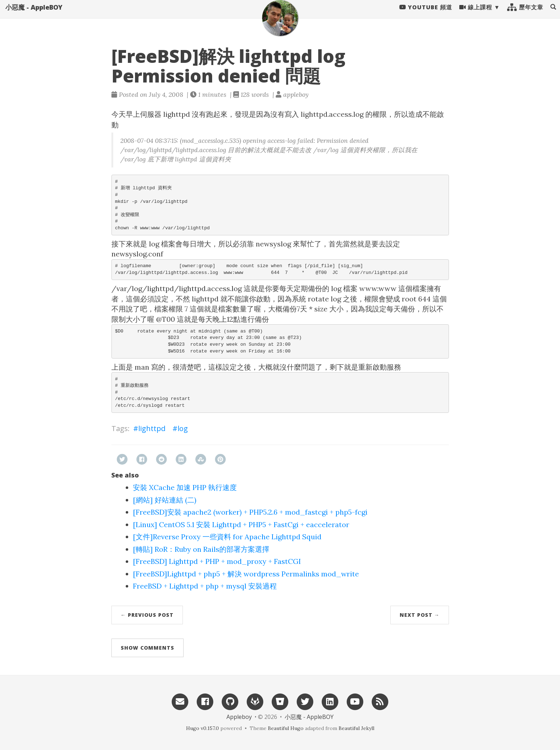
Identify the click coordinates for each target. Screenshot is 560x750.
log (183, 428)
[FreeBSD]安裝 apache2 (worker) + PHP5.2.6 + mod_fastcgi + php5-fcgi (250, 512)
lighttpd (152, 428)
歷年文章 (525, 14)
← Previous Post (147, 615)
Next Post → (420, 615)
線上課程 (476, 14)
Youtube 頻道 (426, 14)
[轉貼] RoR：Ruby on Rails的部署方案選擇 (201, 549)
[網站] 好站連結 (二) (165, 500)
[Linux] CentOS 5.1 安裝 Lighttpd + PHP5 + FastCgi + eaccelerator (241, 524)
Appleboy (239, 717)
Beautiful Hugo (286, 728)
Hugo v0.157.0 (202, 728)
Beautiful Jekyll (356, 728)
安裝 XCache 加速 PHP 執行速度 (185, 487)
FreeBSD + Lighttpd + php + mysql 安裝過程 (205, 586)
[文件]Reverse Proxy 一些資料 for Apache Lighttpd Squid (227, 537)
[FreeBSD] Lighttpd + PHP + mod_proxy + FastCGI (217, 561)
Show (147, 648)
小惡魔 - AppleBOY (34, 14)
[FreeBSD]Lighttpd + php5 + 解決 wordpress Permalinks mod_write (246, 574)
